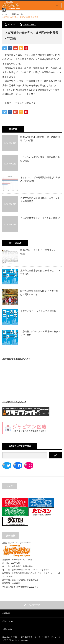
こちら (31, 587)
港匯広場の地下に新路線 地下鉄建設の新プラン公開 (40, 139)
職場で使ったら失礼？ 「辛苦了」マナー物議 (40, 252)
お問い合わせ (8, 629)
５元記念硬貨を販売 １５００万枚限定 (40, 218)
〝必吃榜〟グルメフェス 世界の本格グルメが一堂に (40, 333)
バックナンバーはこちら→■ (14, 402)
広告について (8, 621)
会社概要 (6, 613)
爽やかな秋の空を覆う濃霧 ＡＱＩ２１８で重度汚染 (40, 199)
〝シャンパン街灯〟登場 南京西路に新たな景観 (40, 159)
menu (58, 5)
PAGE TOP (32, 605)
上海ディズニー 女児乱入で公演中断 (38, 311)
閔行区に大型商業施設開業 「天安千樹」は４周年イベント (40, 293)
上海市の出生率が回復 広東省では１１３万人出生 (40, 272)
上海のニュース (17, 14)
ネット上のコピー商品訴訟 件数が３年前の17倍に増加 (40, 179)
